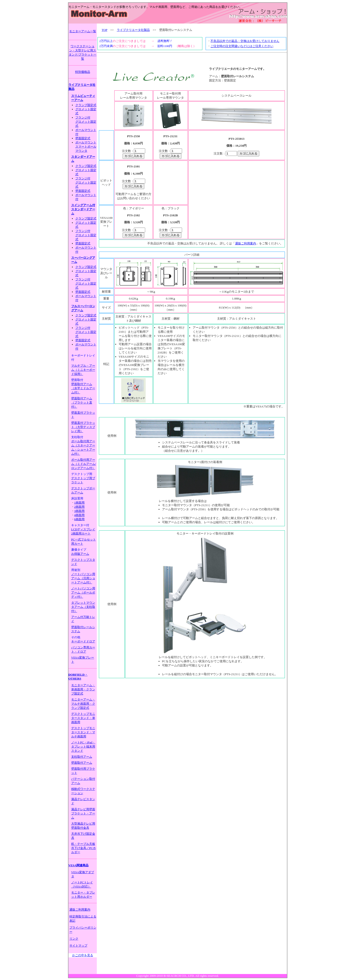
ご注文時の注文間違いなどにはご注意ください (242, 46)
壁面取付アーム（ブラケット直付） (82, 402)
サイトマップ (78, 946)
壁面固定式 (83, 138)
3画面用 (80, 511)
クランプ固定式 (86, 105)
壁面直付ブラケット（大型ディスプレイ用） (83, 427)
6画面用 (80, 519)
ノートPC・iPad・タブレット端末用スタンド (83, 747)
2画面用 (80, 507)
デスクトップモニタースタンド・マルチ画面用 (83, 732)
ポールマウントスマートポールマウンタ (86, 147)
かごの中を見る (83, 955)
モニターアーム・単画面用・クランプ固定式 (83, 689)
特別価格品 (83, 72)
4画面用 (80, 515)
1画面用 (80, 503)
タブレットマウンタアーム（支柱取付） (83, 607)
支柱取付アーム (82, 757)
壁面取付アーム (82, 763)
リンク (74, 939)
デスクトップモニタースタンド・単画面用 (83, 718)
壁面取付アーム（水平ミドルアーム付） (83, 388)
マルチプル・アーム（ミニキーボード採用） (83, 370)
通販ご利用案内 (80, 910)
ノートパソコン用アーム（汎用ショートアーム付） (83, 578)
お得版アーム (80, 554)
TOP (104, 30)
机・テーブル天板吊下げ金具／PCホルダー (84, 848)
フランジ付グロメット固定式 (86, 122)
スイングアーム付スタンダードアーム (83, 209)
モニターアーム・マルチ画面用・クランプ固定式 (83, 704)
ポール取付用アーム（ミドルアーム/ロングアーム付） (84, 464)
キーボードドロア (83, 641)
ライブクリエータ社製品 (133, 30)
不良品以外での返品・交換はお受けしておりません (245, 41)
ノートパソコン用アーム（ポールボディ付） (83, 592)
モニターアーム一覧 (83, 31)
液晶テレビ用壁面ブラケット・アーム (83, 813)
